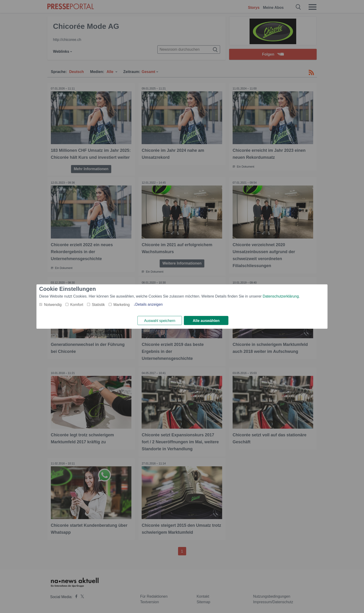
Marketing (121, 305)
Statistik (98, 305)
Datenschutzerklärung (281, 296)
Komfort (77, 305)
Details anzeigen (149, 304)
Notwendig (53, 305)
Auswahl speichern (160, 321)
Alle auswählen (206, 321)
